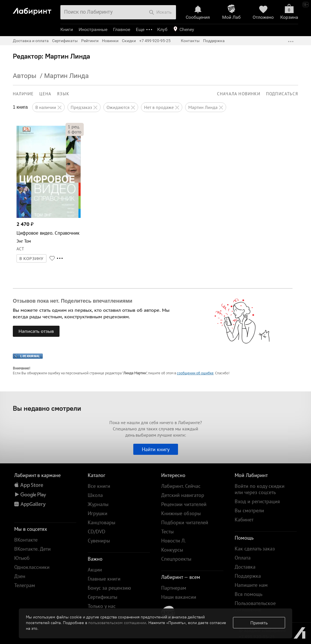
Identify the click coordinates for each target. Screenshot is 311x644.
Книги (67, 29)
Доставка (245, 567)
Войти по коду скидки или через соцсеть (260, 489)
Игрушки (98, 513)
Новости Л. (173, 541)
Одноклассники (32, 567)
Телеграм (25, 585)
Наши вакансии (179, 597)
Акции (95, 570)
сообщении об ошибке (195, 373)
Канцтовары (102, 522)
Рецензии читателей (184, 504)
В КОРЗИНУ (32, 259)
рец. (74, 127)
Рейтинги (90, 41)
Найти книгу (156, 449)
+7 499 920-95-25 (155, 41)
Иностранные (93, 29)
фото (75, 132)
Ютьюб (22, 558)
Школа (95, 495)
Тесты (167, 531)
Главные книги (104, 579)
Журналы (98, 504)
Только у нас (102, 606)
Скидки (129, 41)
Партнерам (174, 588)
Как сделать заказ (255, 549)
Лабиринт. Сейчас (181, 486)
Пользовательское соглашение (255, 606)
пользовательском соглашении (117, 623)
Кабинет (244, 520)
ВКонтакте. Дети (32, 549)
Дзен (20, 576)
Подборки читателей (185, 522)
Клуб (162, 29)
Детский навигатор (183, 495)
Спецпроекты (176, 559)
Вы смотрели (249, 510)
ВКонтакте (26, 540)
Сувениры (99, 541)
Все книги (99, 486)
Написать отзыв (36, 331)
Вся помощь (248, 594)
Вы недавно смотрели (47, 408)
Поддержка (214, 41)
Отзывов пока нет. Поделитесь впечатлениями (73, 301)
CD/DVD (97, 531)
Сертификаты (65, 41)
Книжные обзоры (181, 513)
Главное (122, 29)
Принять (259, 623)
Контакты (190, 41)
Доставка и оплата (31, 41)
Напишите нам (251, 585)
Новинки (110, 41)
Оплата (243, 558)
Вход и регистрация (257, 501)
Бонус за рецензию (109, 588)
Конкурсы (172, 550)
